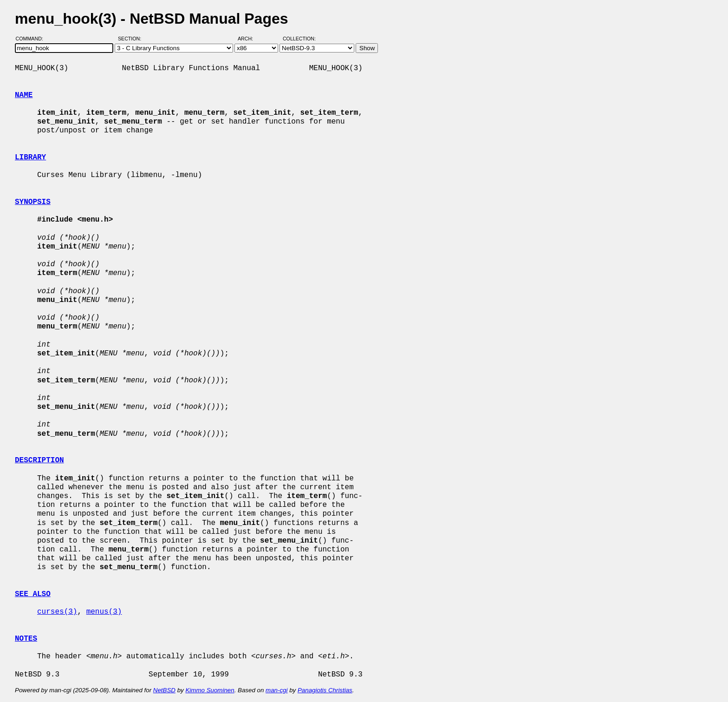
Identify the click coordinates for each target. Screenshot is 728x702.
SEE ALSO (33, 594)
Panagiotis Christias (325, 690)
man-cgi (276, 690)
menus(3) (104, 612)
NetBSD (164, 690)
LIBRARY (30, 157)
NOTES (26, 639)
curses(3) (57, 612)
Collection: (299, 39)
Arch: (250, 39)
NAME (24, 95)
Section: (132, 39)
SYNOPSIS (33, 202)
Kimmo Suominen (210, 690)
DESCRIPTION (39, 460)
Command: (32, 39)
